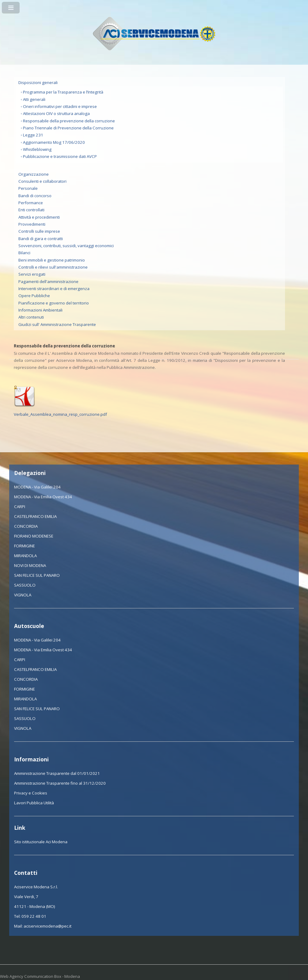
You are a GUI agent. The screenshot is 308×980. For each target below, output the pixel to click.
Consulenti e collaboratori (42, 181)
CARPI (20, 507)
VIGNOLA (23, 595)
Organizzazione (34, 174)
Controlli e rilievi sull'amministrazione (53, 267)
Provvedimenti (32, 224)
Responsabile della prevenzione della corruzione (69, 121)
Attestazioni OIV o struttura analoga (56, 113)
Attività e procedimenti (39, 217)
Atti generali (34, 99)
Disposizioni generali (38, 82)
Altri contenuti (31, 317)
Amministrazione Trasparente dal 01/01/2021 (57, 773)
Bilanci (24, 253)
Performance (31, 203)
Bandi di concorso (35, 196)
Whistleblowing (37, 149)
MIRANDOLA (25, 556)
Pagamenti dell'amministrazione (48, 281)
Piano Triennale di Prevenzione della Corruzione (68, 128)
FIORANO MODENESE (34, 536)
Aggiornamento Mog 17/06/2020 (54, 142)
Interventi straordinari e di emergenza (54, 289)
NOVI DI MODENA (30, 565)
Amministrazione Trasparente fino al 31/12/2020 (60, 783)
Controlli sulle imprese (39, 231)
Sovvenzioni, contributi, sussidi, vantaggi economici (66, 246)
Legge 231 (33, 135)
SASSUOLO (25, 585)
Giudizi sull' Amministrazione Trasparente (57, 324)
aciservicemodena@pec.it (48, 926)
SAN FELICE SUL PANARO (37, 575)
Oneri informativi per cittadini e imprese (60, 106)
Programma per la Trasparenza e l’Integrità (63, 92)
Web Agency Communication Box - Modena (40, 976)
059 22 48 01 (34, 916)
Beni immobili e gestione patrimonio (52, 260)
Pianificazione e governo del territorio (54, 303)
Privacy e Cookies (31, 793)
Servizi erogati (32, 274)
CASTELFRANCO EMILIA (35, 516)
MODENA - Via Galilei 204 (37, 487)
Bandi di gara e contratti (41, 239)
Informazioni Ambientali (40, 310)
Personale (28, 188)
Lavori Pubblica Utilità (34, 803)
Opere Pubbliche (34, 296)
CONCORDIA (26, 526)
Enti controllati (31, 210)
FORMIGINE (25, 546)
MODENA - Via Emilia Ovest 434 (43, 497)
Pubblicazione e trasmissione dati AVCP (60, 156)
